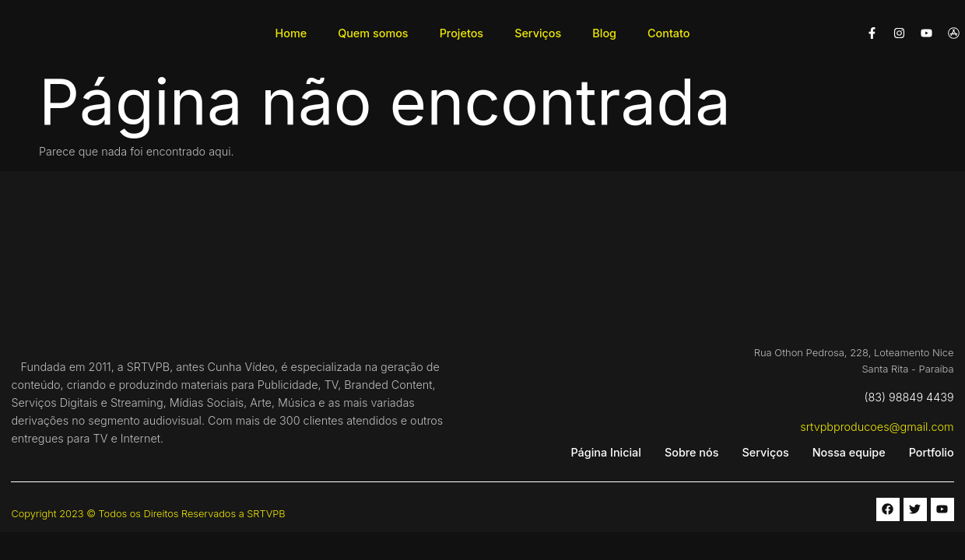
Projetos (462, 33)
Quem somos (373, 33)
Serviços (538, 33)
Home (291, 33)
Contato (669, 33)
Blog (604, 33)
